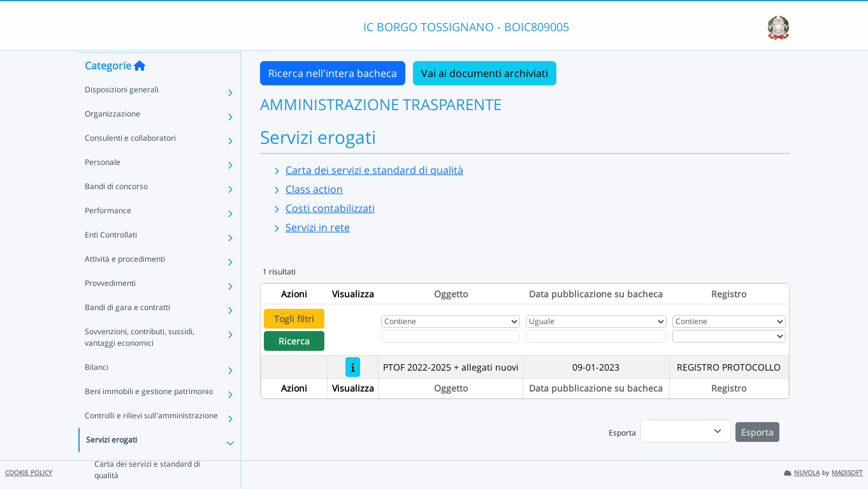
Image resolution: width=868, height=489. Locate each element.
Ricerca (294, 341)
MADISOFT (847, 473)
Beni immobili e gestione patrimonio (149, 415)
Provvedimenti (110, 307)
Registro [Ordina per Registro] (729, 294)
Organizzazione (112, 138)
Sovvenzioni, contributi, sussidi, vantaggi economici (140, 361)
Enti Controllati (111, 259)
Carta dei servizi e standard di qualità (374, 170)
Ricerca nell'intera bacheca (333, 73)
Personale (103, 186)
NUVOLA (802, 473)
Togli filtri (294, 319)
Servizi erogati (112, 464)
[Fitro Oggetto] (451, 336)
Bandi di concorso (116, 210)
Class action (314, 189)
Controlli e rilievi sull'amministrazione (151, 440)
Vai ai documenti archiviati (485, 73)
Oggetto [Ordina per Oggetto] (451, 294)
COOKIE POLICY (29, 473)
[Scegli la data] (596, 336)
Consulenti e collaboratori (130, 162)
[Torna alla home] (140, 90)
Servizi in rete (318, 227)
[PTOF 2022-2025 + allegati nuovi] (353, 367)
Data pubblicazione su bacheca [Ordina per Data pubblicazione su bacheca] (596, 294)
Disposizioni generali (122, 114)
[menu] (686, 431)
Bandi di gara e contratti (127, 331)
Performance (108, 235)
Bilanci (97, 391)
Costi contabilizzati (330, 208)
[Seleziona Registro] (729, 336)
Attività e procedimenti (125, 283)
